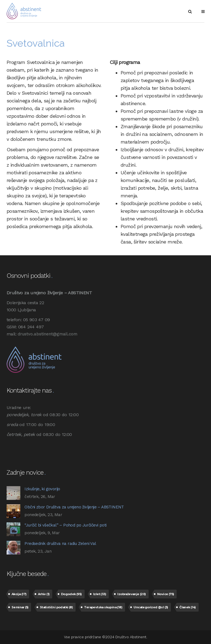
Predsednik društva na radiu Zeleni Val (60, 544)
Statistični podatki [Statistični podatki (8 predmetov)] (56, 607)
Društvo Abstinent (131, 637)
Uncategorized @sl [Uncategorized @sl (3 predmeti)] (151, 607)
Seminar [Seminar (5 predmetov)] (20, 607)
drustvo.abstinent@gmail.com (47, 334)
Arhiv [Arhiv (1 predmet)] (44, 594)
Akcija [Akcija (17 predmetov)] (19, 594)
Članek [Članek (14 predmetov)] (188, 607)
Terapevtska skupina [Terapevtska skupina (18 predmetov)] (103, 607)
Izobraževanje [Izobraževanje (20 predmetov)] (131, 594)
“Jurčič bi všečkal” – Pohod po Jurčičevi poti (65, 525)
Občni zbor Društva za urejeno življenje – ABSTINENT (74, 507)
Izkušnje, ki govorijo (42, 489)
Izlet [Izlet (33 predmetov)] (100, 594)
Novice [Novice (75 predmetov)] (166, 594)
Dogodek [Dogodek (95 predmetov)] (71, 594)
